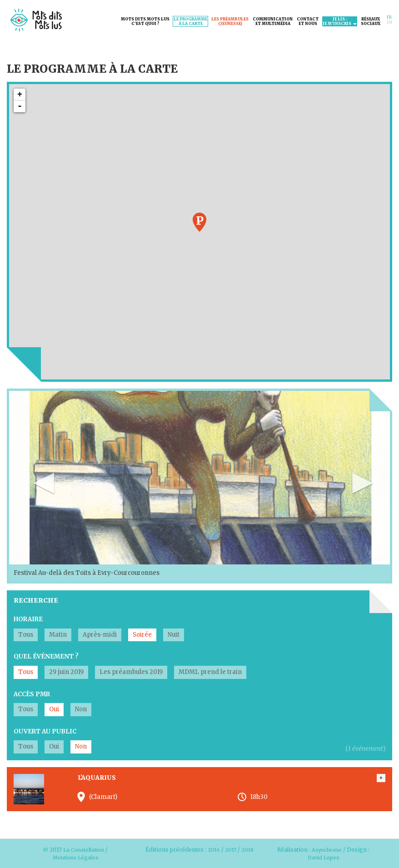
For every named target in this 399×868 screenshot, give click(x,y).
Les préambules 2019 (131, 672)
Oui (54, 709)
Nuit (174, 635)
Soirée (142, 635)
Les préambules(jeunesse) (230, 21)
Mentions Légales (75, 857)
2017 (238, 850)
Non (81, 709)
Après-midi (100, 635)
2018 (199, 857)
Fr (389, 17)
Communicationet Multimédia (273, 21)
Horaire (28, 619)
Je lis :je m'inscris (340, 21)
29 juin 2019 (66, 672)
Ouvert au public (45, 731)
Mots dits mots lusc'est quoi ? (145, 21)
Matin (58, 635)
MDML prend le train (210, 672)
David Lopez (324, 857)
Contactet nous (308, 21)
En (389, 22)
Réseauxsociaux (371, 21)
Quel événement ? (46, 656)
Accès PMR (32, 694)
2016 (220, 850)
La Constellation (84, 850)
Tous (26, 635)
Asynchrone (327, 850)
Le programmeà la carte (190, 21)
